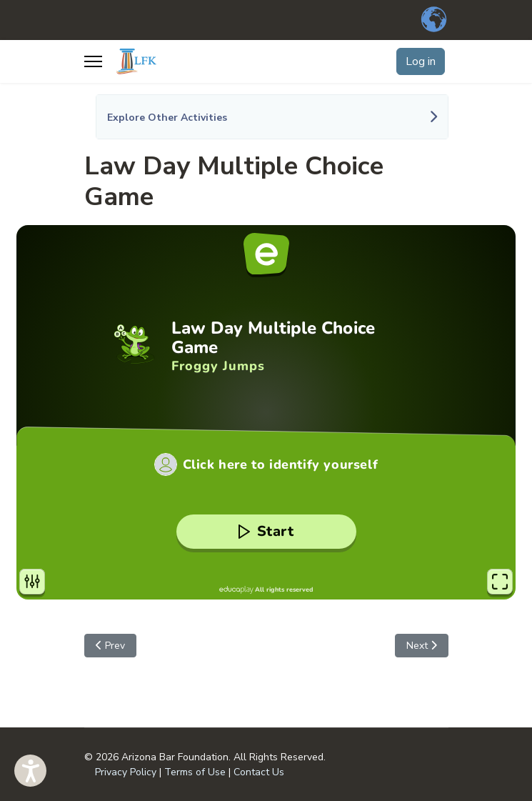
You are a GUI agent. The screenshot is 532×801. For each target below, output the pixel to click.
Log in (421, 61)
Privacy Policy (126, 772)
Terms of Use (195, 772)
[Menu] (93, 61)
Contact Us (259, 772)
